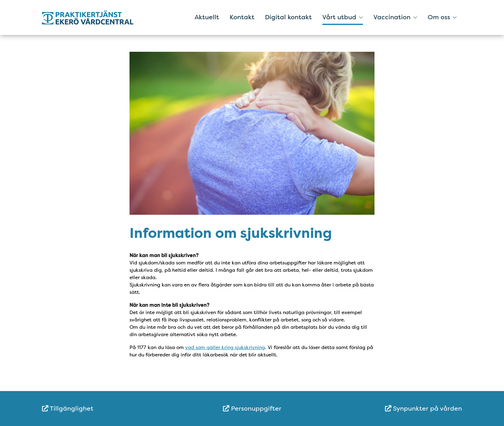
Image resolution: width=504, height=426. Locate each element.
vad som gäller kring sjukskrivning (225, 347)
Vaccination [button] (395, 17)
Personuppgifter (252, 409)
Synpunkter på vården (423, 409)
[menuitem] (112, 409)
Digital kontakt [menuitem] (288, 17)
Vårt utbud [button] (343, 17)
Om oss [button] (442, 17)
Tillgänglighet (68, 409)
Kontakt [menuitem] (242, 17)
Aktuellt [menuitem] (207, 17)
